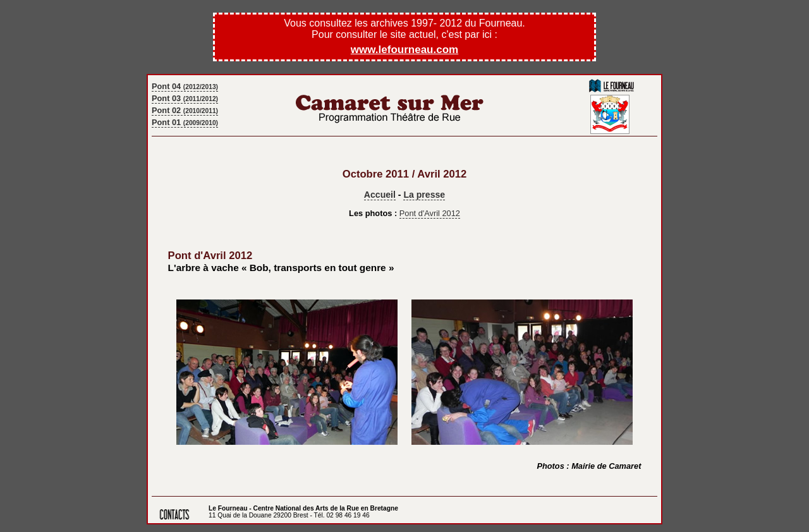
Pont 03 (185, 98)
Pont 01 (185, 122)
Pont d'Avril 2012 (430, 213)
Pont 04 (185, 86)
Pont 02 (185, 110)
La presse (424, 195)
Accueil (380, 195)
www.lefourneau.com (404, 50)
